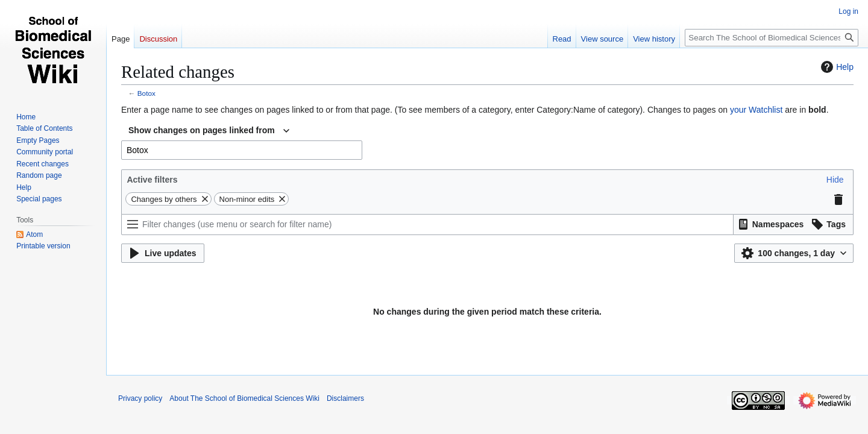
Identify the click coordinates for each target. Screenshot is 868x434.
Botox (146, 93)
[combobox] (209, 131)
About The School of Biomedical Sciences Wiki (244, 398)
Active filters (152, 180)
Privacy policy (140, 398)
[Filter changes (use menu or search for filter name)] (427, 225)
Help (836, 67)
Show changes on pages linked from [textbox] (202, 130)
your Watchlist (756, 110)
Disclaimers (345, 398)
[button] (835, 180)
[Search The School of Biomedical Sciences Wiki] (772, 38)
